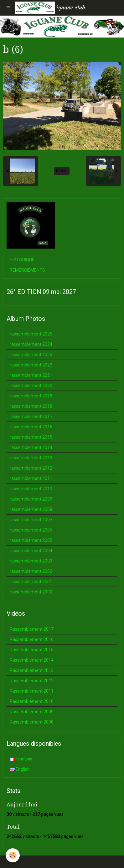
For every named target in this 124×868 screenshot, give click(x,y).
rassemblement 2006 (31, 530)
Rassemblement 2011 (32, 691)
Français (21, 759)
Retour (62, 171)
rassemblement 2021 (31, 375)
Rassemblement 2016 (32, 639)
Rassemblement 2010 (32, 701)
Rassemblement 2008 (32, 722)
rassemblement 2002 (31, 571)
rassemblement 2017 (31, 416)
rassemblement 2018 (31, 406)
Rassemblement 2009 (32, 712)
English (20, 769)
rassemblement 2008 (31, 509)
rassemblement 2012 (31, 468)
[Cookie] (13, 855)
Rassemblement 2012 (32, 681)
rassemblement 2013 (31, 458)
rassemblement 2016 (31, 427)
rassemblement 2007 (31, 520)
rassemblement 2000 (31, 592)
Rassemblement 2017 (32, 629)
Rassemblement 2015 (32, 650)
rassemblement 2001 (31, 582)
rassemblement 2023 (31, 355)
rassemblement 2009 (31, 499)
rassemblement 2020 (31, 386)
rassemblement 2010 (31, 489)
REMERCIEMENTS (27, 270)
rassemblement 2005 (31, 540)
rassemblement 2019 (31, 396)
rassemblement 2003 (31, 561)
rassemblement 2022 (31, 365)
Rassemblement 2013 (32, 670)
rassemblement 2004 (31, 551)
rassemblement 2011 (31, 478)
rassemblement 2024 (31, 344)
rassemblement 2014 (31, 447)
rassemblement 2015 (31, 437)
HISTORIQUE (22, 260)
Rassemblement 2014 (32, 660)
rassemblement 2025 (31, 334)
